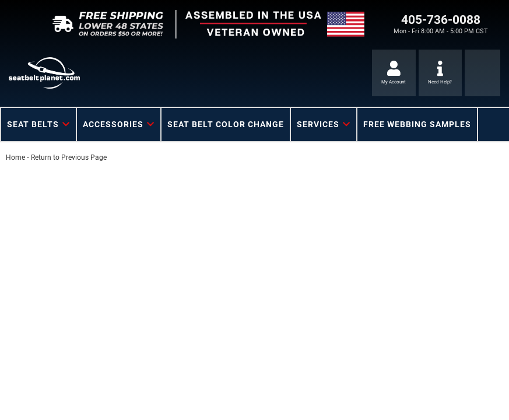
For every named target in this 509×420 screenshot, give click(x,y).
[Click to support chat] (440, 73)
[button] (38, 125)
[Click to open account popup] (394, 73)
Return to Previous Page (69, 157)
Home (15, 157)
